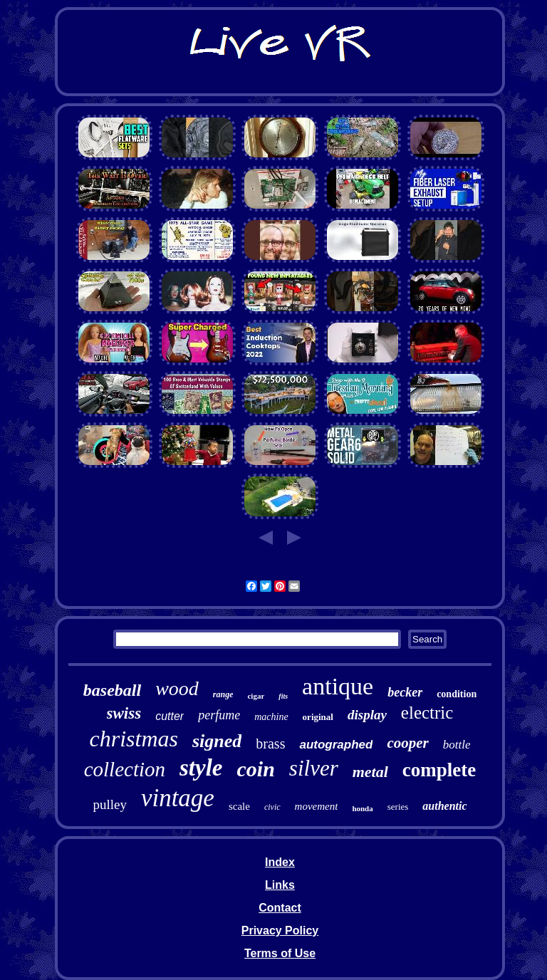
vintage (178, 798)
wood (177, 688)
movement (317, 806)
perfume (219, 715)
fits (283, 696)
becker (405, 692)
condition (457, 694)
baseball (112, 690)
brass (270, 744)
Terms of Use (280, 953)
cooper (407, 743)
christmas (134, 739)
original (318, 717)
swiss (124, 713)
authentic (444, 806)
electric (427, 713)
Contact (280, 908)
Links (280, 885)
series (398, 807)
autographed (336, 745)
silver (314, 768)
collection (125, 769)
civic (272, 807)
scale (239, 806)
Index (280, 862)
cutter (170, 716)
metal (370, 772)
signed (217, 741)
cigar (256, 696)
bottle (457, 745)
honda (362, 808)
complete (439, 770)
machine (271, 717)
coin (256, 769)
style (201, 768)
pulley (110, 804)
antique (338, 686)
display (367, 715)
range (223, 694)
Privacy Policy (280, 931)
